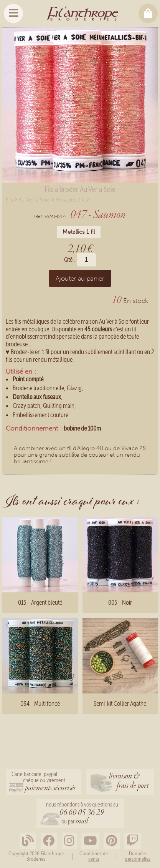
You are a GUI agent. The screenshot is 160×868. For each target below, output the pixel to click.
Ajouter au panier (80, 278)
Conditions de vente (94, 856)
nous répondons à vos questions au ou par (82, 814)
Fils (9, 200)
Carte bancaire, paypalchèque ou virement (44, 782)
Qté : (69, 260)
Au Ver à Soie (34, 200)
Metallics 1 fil (71, 200)
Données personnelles (138, 856)
